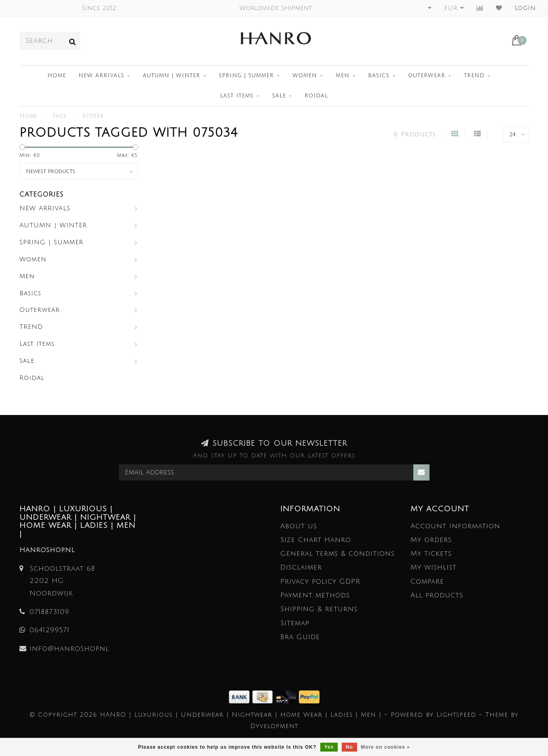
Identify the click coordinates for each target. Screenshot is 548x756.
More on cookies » (385, 747)
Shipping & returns (319, 609)
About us (299, 526)
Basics (379, 76)
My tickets (431, 554)
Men (343, 76)
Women (305, 76)
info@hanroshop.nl (69, 649)
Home (57, 76)
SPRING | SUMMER (246, 76)
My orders (431, 540)
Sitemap (295, 623)
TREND (474, 76)
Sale (279, 96)
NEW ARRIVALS (101, 76)
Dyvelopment (274, 726)
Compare (427, 581)
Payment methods (315, 595)
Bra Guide (300, 637)
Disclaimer (301, 567)
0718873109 (49, 612)
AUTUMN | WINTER (171, 76)
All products (437, 595)
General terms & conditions (337, 554)
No (349, 747)
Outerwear (427, 76)
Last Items (237, 96)
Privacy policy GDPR (320, 581)
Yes (329, 747)
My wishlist (434, 567)
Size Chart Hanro (316, 540)
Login (525, 8)
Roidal (316, 96)
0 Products (415, 134)
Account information (455, 526)
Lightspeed (456, 715)
